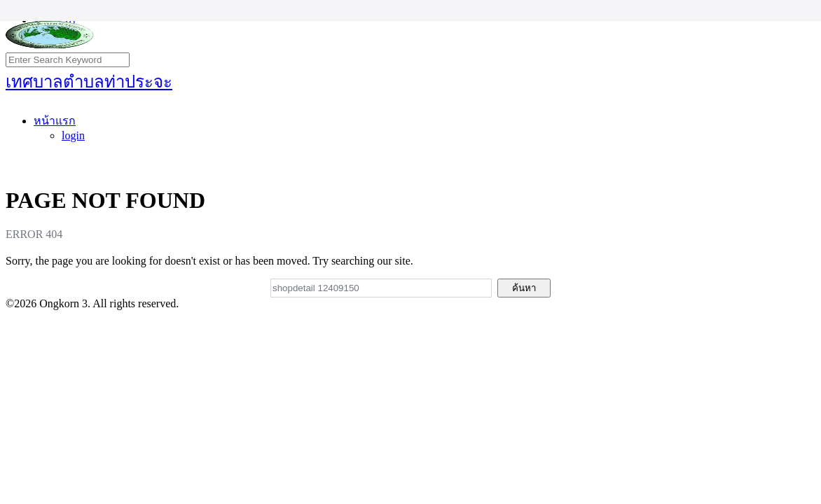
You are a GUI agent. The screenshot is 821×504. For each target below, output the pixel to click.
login (73, 135)
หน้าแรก (55, 121)
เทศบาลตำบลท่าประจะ (89, 82)
